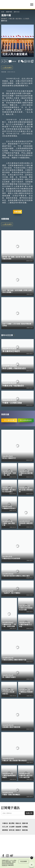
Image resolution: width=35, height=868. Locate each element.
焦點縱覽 (18, 827)
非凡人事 (5, 827)
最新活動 (25, 830)
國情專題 (5, 830)
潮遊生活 (18, 823)
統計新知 (19, 19)
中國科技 (5, 823)
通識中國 (9, 12)
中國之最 (11, 19)
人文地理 (26, 19)
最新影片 (18, 830)
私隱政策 (4, 865)
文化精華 (12, 827)
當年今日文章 (7, 335)
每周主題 (12, 830)
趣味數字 (4, 19)
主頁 (3, 12)
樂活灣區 (12, 823)
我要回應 (18, 212)
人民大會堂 (8, 67)
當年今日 (17, 12)
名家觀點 (25, 827)
